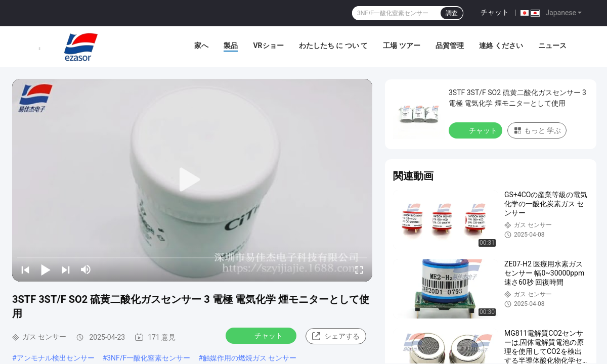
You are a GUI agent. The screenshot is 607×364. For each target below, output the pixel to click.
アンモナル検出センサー (56, 358)
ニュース (552, 45)
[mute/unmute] (86, 269)
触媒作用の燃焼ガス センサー (250, 358)
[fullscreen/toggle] (359, 269)
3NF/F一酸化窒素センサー (148, 358)
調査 (452, 13)
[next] (66, 269)
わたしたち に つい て (333, 45)
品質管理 (450, 45)
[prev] (25, 269)
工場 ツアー (401, 45)
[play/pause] (46, 269)
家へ (201, 45)
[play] (192, 180)
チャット (495, 12)
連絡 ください (501, 45)
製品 (231, 45)
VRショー (268, 45)
